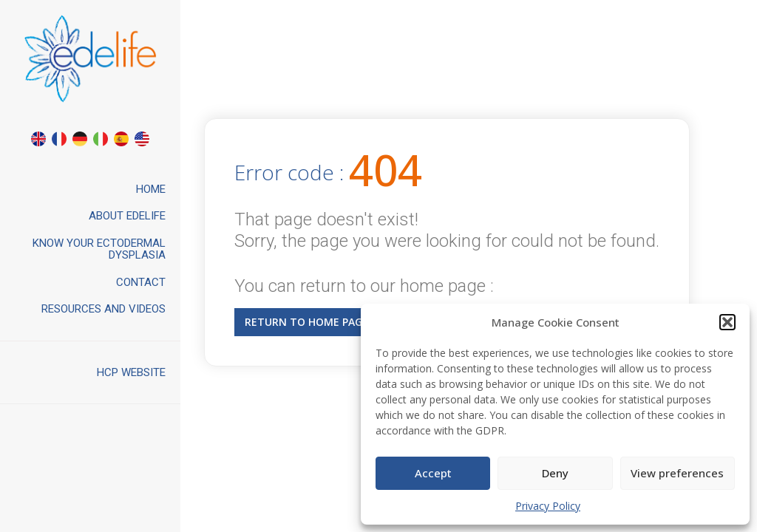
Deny (555, 473)
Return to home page (306, 322)
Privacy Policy (548, 506)
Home (151, 189)
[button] (727, 322)
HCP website (131, 372)
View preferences (677, 473)
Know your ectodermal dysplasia (99, 249)
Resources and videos (103, 309)
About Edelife (127, 216)
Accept (433, 473)
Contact (141, 282)
